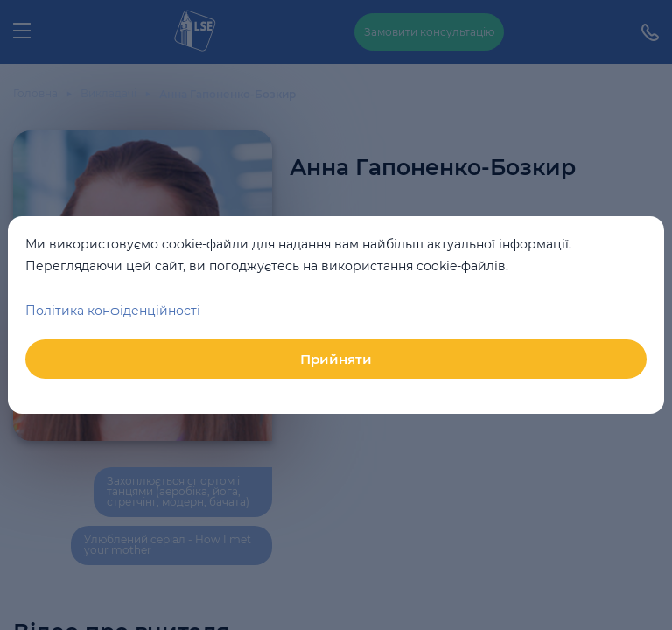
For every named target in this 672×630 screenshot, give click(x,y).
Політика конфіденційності (113, 311)
